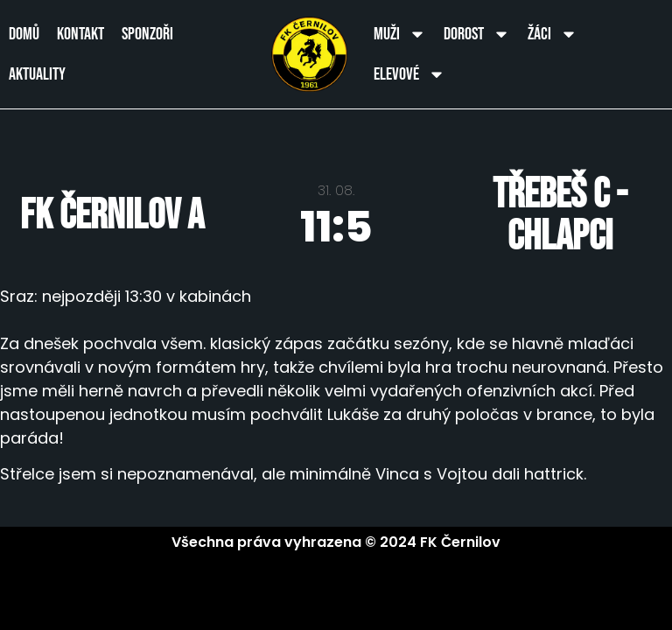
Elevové (409, 74)
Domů (24, 34)
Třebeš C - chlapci (560, 216)
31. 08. (336, 190)
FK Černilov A (112, 216)
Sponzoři (147, 34)
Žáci (553, 34)
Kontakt (80, 34)
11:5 (336, 227)
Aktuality (37, 74)
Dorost (477, 34)
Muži (400, 34)
